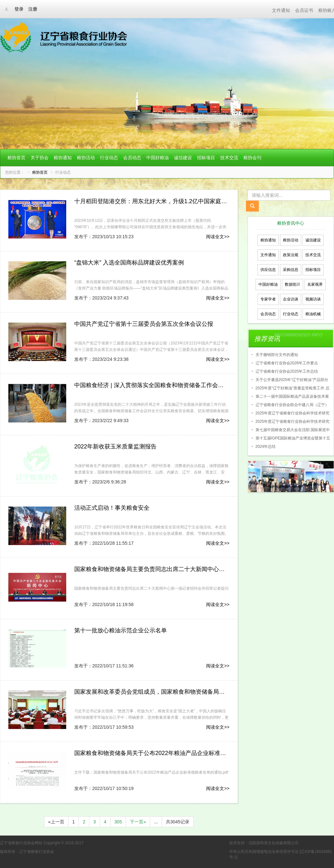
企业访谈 (291, 299)
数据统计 (293, 284)
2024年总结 (266, 447)
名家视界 (315, 284)
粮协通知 (63, 158)
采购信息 (291, 270)
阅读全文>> (218, 237)
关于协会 (40, 158)
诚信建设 (183, 158)
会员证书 (304, 10)
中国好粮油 (158, 158)
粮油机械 (313, 314)
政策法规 (291, 255)
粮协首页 (16, 158)
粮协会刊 (252, 158)
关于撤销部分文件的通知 (277, 355)
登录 (19, 9)
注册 (33, 9)
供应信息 (268, 270)
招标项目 (206, 158)
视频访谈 (313, 299)
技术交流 (229, 158)
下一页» (138, 822)
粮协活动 (86, 158)
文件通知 (281, 10)
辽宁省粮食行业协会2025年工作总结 (287, 371)
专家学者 (268, 299)
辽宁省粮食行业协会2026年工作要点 (287, 363)
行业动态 (109, 158)
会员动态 (132, 158)
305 (118, 822)
